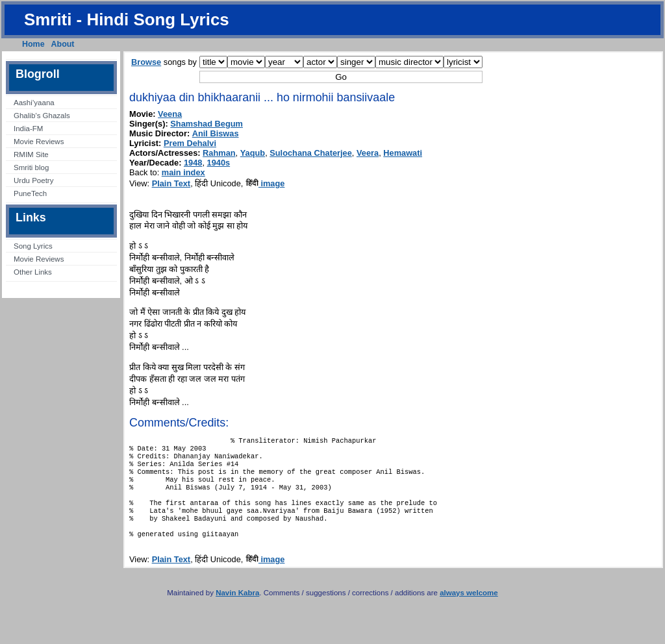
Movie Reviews (39, 142)
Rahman (219, 153)
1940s (219, 163)
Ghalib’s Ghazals (42, 116)
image (265, 183)
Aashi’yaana (34, 103)
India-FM (28, 129)
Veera (368, 153)
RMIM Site (31, 155)
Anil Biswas (216, 133)
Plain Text (171, 183)
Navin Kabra (237, 611)
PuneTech (30, 193)
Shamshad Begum (207, 124)
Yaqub (253, 153)
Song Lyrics (33, 246)
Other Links (33, 272)
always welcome (469, 611)
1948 (193, 163)
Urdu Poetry (33, 180)
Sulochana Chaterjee (311, 153)
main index (183, 172)
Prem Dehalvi (190, 143)
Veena (170, 114)
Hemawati (403, 153)
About (63, 44)
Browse (146, 62)
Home (33, 44)
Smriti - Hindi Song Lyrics (127, 19)
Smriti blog (31, 167)
